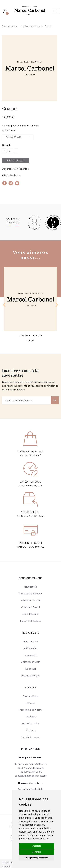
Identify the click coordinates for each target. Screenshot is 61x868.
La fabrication (30, 648)
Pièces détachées (32, 26)
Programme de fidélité (30, 710)
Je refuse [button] (37, 852)
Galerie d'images (30, 675)
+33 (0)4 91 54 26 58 (33, 516)
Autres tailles (9, 130)
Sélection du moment (30, 594)
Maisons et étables (31, 621)
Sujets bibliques (30, 614)
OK (55, 400)
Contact (30, 730)
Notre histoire (30, 641)
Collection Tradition (30, 600)
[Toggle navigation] (55, 11)
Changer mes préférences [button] (37, 858)
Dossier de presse (30, 737)
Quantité (7, 145)
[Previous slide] (5, 305)
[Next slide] (56, 305)
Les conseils (31, 655)
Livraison (31, 703)
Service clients (31, 696)
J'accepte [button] (37, 846)
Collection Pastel (30, 607)
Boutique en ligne (10, 26)
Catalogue (30, 716)
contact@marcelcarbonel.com (31, 776)
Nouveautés (30, 587)
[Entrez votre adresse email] (27, 400)
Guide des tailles (12, 175)
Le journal (30, 669)
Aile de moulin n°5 (30, 335)
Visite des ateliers (30, 662)
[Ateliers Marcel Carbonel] (30, 10)
